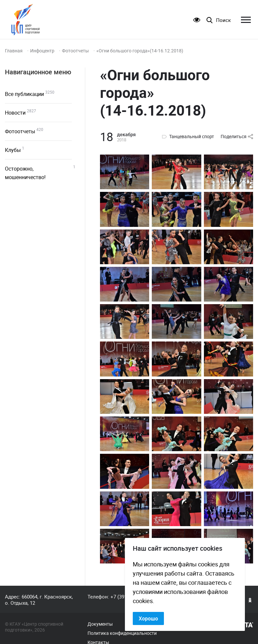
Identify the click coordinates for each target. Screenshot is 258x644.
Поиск (223, 20)
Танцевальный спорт (192, 137)
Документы (100, 624)
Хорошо (148, 618)
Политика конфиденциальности (122, 633)
